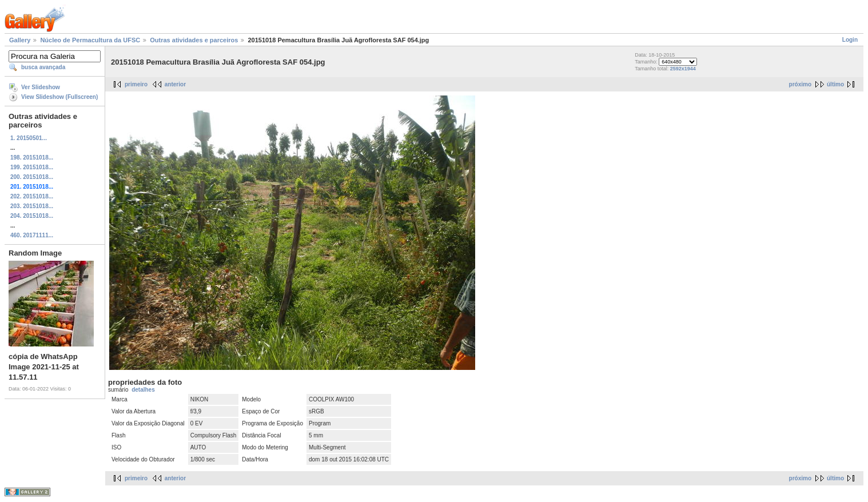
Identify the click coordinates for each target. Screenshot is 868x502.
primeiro (136, 84)
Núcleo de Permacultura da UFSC (90, 40)
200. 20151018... (32, 177)
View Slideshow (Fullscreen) (59, 97)
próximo (800, 84)
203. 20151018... (32, 206)
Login (850, 40)
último (835, 84)
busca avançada (43, 67)
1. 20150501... (29, 138)
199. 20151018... (32, 167)
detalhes (143, 390)
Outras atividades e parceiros (194, 40)
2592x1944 (683, 69)
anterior (175, 84)
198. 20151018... (32, 158)
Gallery (20, 40)
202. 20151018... (32, 196)
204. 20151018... (32, 216)
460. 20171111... (32, 235)
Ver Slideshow (41, 87)
